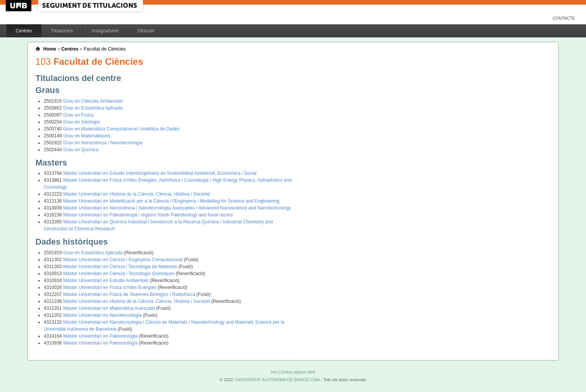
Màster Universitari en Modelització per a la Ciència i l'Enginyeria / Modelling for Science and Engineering (171, 201)
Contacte (564, 18)
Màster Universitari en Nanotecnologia (103, 315)
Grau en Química (81, 150)
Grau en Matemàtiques (87, 136)
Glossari (146, 31)
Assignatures (105, 31)
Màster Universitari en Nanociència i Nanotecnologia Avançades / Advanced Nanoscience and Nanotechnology (177, 208)
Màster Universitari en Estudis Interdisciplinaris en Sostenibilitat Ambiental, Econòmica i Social (160, 173)
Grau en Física (78, 115)
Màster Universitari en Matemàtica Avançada (110, 308)
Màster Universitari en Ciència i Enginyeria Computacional (123, 260)
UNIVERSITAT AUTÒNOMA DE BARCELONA (277, 380)
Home (50, 49)
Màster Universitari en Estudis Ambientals (106, 280)
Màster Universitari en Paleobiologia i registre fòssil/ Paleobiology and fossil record (148, 215)
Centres (24, 31)
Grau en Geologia (81, 122)
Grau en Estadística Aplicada (93, 108)
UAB (19, 6)
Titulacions (62, 31)
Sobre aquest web (298, 372)
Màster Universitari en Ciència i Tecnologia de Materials (121, 267)
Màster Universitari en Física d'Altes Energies (110, 287)
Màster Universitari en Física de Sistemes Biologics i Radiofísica (130, 294)
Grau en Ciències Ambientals (93, 101)
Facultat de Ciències (104, 49)
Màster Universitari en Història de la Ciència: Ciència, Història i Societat (136, 194)
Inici (274, 372)
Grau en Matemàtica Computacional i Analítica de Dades (121, 129)
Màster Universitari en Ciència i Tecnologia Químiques (119, 274)
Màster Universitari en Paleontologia (101, 336)
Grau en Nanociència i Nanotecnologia (103, 143)
